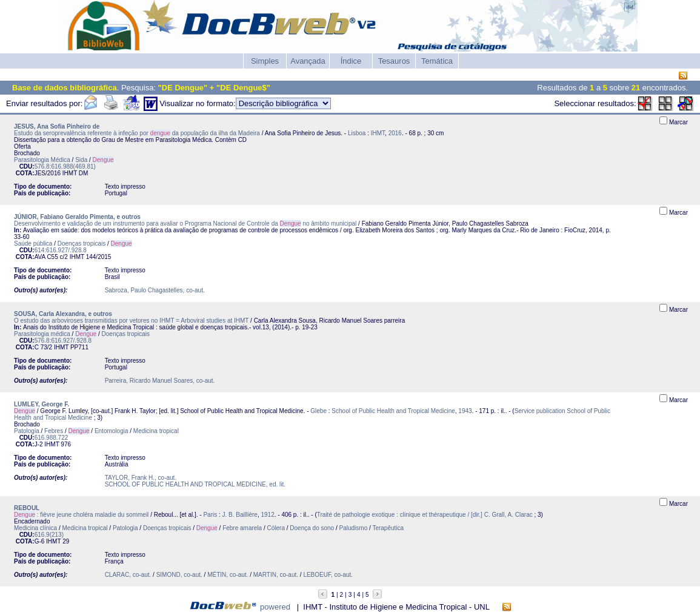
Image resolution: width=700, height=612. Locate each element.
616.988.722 (52, 438)
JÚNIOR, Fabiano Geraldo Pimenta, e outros (77, 217)
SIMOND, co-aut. (179, 575)
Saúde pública (33, 244)
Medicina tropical (156, 431)
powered (275, 607)
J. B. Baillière (240, 515)
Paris (210, 515)
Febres (54, 431)
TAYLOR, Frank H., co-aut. (141, 478)
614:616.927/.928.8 (61, 250)
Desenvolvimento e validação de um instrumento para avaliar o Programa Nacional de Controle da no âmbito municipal (185, 224)
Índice (351, 61)
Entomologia (112, 431)
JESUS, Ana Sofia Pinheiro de (57, 126)
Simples (265, 61)
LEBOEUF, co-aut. (328, 575)
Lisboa (357, 133)
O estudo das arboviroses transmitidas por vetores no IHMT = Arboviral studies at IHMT (131, 321)
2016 (395, 133)
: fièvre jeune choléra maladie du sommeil (81, 515)
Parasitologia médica (42, 334)
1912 (267, 515)
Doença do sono (312, 528)
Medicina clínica (35, 528)
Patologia (27, 431)
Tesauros (394, 61)
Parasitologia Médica (42, 160)
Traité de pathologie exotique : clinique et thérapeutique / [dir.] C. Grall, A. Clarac (425, 515)
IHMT (378, 133)
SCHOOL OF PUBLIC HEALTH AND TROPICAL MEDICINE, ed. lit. (195, 484)
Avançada (308, 61)
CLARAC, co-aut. (128, 575)
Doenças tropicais (82, 244)
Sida (81, 160)
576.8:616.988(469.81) (65, 166)
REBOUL (27, 508)
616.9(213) (49, 535)
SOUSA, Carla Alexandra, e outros (63, 314)
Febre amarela (242, 528)
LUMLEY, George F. (42, 404)
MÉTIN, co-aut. (228, 575)
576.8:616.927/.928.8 (63, 341)
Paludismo (354, 528)
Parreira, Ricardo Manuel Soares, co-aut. (160, 381)
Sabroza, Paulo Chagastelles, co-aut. (155, 290)
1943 (465, 411)
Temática (437, 61)
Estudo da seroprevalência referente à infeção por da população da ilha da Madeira (137, 133)
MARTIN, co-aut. (276, 575)
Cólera (276, 528)
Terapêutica (388, 528)
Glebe (318, 411)
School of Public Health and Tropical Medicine (393, 411)
